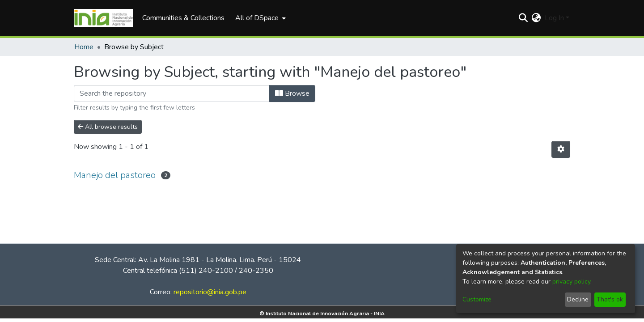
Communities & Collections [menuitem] (183, 18)
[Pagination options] (561, 149)
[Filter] (172, 93)
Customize (477, 299)
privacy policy (571, 282)
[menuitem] (260, 18)
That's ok (610, 299)
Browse (292, 93)
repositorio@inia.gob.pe (210, 292)
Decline (578, 299)
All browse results (108, 127)
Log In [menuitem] (554, 18)
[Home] (104, 18)
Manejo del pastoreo (115, 175)
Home (84, 47)
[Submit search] (523, 18)
